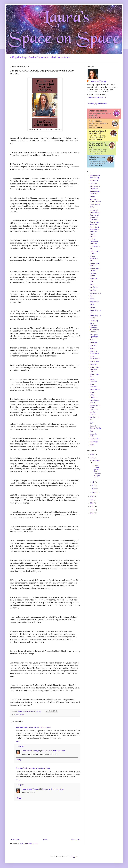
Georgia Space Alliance (95, 264)
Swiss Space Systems (94, 401)
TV (91, 420)
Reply (18, 741)
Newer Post (15, 839)
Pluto (92, 340)
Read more (99, 117)
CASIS (92, 207)
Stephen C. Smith (22, 727)
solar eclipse (94, 361)
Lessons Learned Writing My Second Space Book (98, 132)
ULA (91, 423)
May (94, 485)
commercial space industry (95, 211)
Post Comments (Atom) (29, 843)
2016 (92, 510)
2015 (92, 513)
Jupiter (92, 284)
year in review (95, 439)
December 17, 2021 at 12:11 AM (39, 768)
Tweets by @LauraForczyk (97, 104)
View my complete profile (97, 97)
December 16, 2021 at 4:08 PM (54, 751)
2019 (92, 500)
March (95, 489)
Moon (92, 299)
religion (92, 348)
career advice (95, 204)
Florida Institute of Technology (94, 241)
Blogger (74, 857)
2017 (92, 506)
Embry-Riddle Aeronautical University (95, 229)
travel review (94, 417)
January (95, 492)
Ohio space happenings (94, 336)
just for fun (94, 287)
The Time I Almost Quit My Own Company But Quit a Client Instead (98, 145)
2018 (92, 503)
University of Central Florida (95, 427)
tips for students (93, 413)
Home (45, 839)
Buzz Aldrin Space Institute (95, 200)
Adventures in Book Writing (95, 177)
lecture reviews (95, 293)
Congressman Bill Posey (95, 223)
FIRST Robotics (93, 235)
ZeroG (92, 445)
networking (94, 321)
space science (95, 389)
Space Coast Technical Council (94, 369)
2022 (92, 454)
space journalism (93, 380)
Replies (21, 746)
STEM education (93, 396)
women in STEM (93, 435)
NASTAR (93, 308)
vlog (91, 431)
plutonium (93, 343)
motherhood (94, 302)
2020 (92, 496)
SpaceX (92, 392)
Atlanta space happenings (95, 187)
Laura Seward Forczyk (30, 751)
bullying (92, 196)
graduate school (93, 274)
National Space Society (95, 317)
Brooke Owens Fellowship (95, 192)
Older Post (75, 839)
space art (93, 364)
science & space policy (94, 352)
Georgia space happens (95, 269)
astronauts (94, 183)
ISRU (92, 281)
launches (93, 290)
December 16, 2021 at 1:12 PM (40, 727)
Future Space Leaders (95, 252)
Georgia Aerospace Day (94, 258)
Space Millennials (93, 385)
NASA (92, 305)
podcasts (93, 345)
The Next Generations (95, 121)
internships (94, 278)
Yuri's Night (94, 442)
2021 (92, 458)
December (96, 460)
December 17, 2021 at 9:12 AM (53, 789)
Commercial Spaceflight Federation (94, 217)
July (94, 482)
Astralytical (20, 715)
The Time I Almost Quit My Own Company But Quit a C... (96, 472)
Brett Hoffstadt (22, 768)
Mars (92, 296)
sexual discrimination (95, 357)
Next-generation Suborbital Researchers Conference (94, 327)
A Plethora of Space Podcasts (98, 111)
